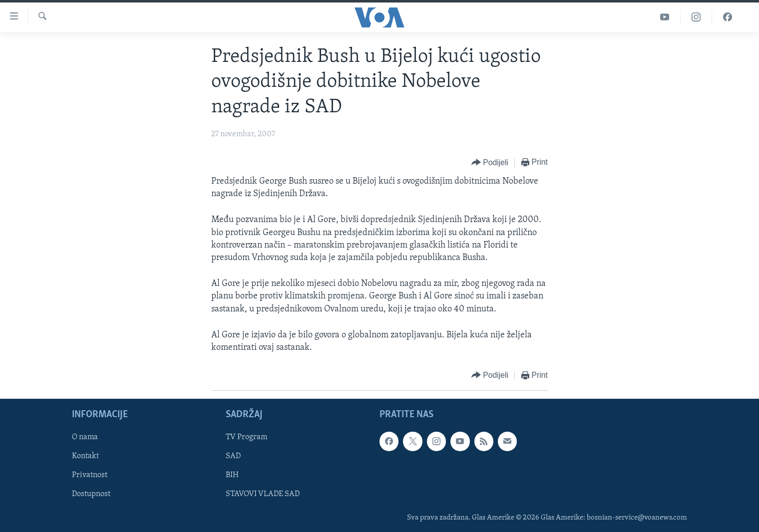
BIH (232, 476)
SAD (233, 457)
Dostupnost (91, 495)
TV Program (246, 438)
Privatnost (90, 476)
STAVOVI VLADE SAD (263, 495)
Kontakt (85, 457)
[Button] (490, 163)
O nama (85, 438)
